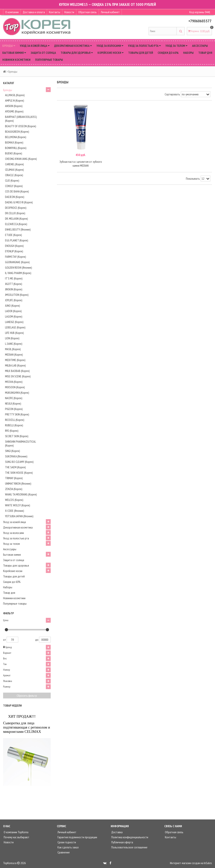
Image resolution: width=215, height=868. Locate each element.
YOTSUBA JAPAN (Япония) (19, 516)
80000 (45, 640)
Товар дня (205, 53)
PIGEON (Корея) (14, 409)
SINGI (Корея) (13, 451)
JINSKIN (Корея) (14, 289)
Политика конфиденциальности (129, 837)
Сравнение (63, 852)
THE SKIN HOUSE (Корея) (19, 473)
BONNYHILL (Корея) (16, 148)
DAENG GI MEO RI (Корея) (19, 202)
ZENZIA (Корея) (14, 489)
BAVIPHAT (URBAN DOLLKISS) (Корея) (21, 119)
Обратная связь (87, 12)
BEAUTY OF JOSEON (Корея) (21, 126)
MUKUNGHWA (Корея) (17, 393)
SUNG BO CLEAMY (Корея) (19, 462)
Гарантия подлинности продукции (77, 837)
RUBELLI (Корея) (14, 425)
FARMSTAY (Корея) (16, 257)
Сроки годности (66, 842)
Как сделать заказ (68, 847)
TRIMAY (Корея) (14, 478)
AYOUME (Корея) (14, 111)
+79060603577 (200, 21)
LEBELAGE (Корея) (15, 327)
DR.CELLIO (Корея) (15, 213)
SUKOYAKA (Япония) (16, 456)
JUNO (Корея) (13, 306)
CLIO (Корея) (12, 180)
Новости (69, 12)
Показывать (193, 178)
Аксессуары (200, 46)
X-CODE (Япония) (15, 511)
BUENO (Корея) (14, 153)
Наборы (188, 53)
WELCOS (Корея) (14, 500)
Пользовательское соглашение (129, 847)
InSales (208, 863)
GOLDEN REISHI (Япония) (19, 267)
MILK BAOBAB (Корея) (17, 371)
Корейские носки (111, 53)
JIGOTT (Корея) (14, 284)
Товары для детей (141, 53)
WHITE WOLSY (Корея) (18, 505)
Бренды (9, 46)
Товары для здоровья (77, 53)
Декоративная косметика (73, 46)
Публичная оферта (122, 842)
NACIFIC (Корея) (14, 398)
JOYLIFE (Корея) (14, 300)
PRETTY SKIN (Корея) (17, 414)
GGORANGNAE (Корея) (17, 262)
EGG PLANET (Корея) (17, 240)
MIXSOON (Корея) (15, 387)
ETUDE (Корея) (13, 235)
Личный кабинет (110, 12)
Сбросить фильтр (27, 696)
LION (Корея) (12, 338)
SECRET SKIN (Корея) (17, 436)
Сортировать (172, 94)
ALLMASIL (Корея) (15, 95)
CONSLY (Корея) (14, 186)
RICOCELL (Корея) (15, 420)
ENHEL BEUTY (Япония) (18, 229)
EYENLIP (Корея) (14, 251)
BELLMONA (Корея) (16, 137)
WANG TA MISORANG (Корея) (21, 494)
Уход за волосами (110, 46)
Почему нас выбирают (16, 837)
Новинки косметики (16, 60)
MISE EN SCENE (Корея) (18, 376)
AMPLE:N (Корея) (15, 100)
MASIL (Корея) (13, 349)
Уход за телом (176, 46)
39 (12, 640)
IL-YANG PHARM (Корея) (18, 273)
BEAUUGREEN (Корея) (17, 131)
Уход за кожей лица (35, 46)
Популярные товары (49, 60)
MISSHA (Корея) (14, 382)
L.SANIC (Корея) (14, 344)
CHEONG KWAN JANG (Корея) (21, 159)
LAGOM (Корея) (14, 316)
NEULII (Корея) (13, 403)
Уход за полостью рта (144, 46)
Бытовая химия (14, 53)
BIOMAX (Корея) (14, 142)
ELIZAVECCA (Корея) (16, 224)
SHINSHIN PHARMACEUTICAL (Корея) (20, 443)
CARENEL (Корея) (14, 164)
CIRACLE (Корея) (14, 175)
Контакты (55, 12)
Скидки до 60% (168, 53)
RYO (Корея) (12, 431)
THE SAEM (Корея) (15, 467)
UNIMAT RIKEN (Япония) (18, 483)
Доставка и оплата (34, 12)
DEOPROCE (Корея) (16, 208)
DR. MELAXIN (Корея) (17, 219)
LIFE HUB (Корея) (14, 333)
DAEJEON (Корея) (15, 197)
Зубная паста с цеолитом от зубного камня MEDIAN (81, 164)
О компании (12, 12)
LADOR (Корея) (13, 311)
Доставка (117, 832)
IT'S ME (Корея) (14, 278)
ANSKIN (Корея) (14, 106)
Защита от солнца (43, 53)
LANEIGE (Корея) (14, 322)
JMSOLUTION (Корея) (17, 295)
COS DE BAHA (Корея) (17, 191)
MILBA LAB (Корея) (15, 365)
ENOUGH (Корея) (14, 246)
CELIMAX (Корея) (14, 170)
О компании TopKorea (16, 832)
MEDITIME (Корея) (15, 360)
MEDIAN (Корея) (14, 354)
